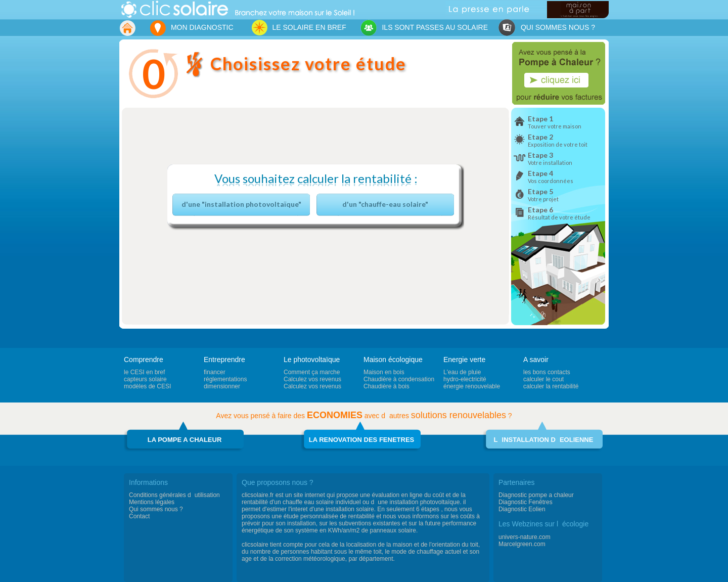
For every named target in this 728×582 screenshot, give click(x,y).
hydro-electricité (465, 379)
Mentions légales (152, 502)
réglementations (225, 379)
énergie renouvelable (472, 386)
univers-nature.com (525, 537)
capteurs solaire (145, 379)
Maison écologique (393, 360)
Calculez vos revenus (312, 379)
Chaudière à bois (386, 386)
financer (215, 372)
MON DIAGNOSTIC (191, 28)
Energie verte (464, 360)
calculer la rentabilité (551, 386)
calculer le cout (543, 379)
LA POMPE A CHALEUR (185, 440)
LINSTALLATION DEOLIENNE (544, 440)
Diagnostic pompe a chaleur (536, 495)
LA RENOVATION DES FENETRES (362, 440)
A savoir (536, 360)
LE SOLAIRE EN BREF (296, 28)
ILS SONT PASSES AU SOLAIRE (424, 28)
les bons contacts (547, 372)
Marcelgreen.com (522, 544)
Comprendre (144, 360)
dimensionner (222, 386)
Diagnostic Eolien (522, 509)
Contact (139, 516)
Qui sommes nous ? (156, 509)
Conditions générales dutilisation (174, 495)
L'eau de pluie (462, 372)
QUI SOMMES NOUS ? (547, 28)
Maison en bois (384, 372)
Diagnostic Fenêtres (526, 502)
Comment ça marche (312, 372)
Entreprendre (224, 360)
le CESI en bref (144, 372)
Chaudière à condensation (399, 379)
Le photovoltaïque (312, 360)
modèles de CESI (147, 386)
